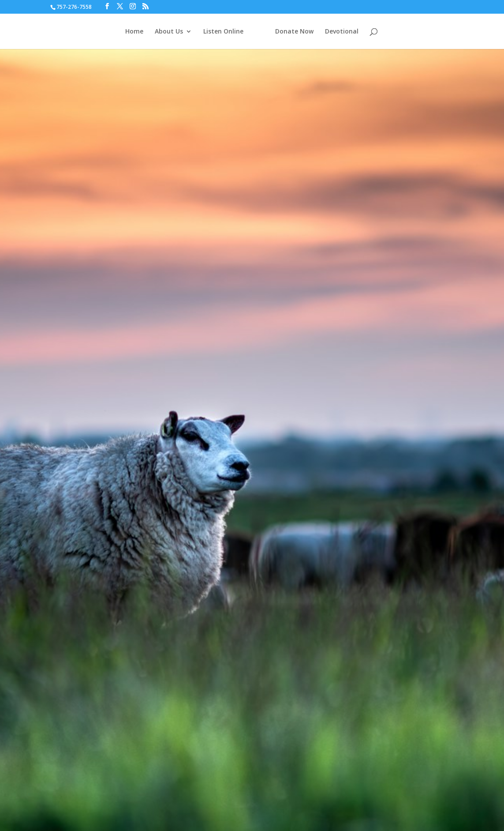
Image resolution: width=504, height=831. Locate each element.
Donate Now (294, 32)
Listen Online (223, 32)
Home (134, 32)
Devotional (342, 32)
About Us (169, 32)
